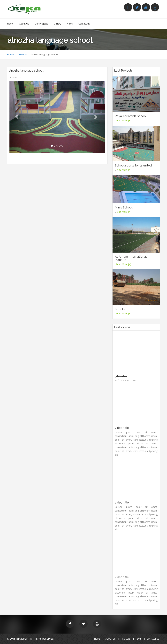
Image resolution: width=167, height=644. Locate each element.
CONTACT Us (153, 639)
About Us (24, 24)
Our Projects (41, 24)
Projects (126, 639)
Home (10, 24)
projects (23, 54)
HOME (97, 639)
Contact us (84, 24)
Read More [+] (123, 120)
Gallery (57, 24)
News (70, 24)
